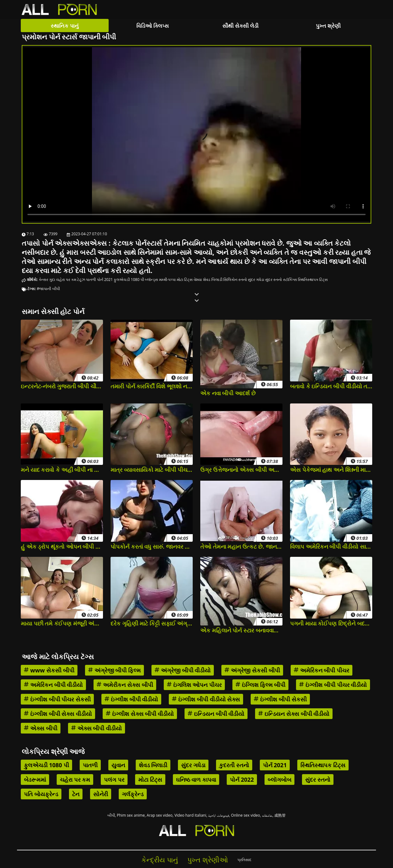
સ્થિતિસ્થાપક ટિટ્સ (313, 280)
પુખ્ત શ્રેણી (328, 26)
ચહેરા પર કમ (66, 280)
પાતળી (91, 280)
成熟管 (280, 815)
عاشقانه (267, 815)
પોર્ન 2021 (105, 280)
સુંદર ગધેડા (256, 280)
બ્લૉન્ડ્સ (151, 280)
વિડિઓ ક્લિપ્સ (153, 26)
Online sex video (246, 815)
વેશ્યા (198, 280)
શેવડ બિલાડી (213, 280)
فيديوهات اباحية (219, 815)
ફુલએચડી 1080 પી (129, 280)
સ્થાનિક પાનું (65, 26)
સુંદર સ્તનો (273, 280)
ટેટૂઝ (81, 280)
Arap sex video (160, 815)
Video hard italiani (190, 815)
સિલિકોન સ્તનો (235, 280)
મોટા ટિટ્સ (185, 280)
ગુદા (52, 280)
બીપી (111, 815)
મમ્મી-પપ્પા (167, 280)
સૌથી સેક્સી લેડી (241, 26)
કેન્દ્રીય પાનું (160, 860)
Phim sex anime (131, 815)
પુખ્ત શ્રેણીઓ (208, 860)
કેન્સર (43, 280)
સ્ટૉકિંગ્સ (290, 280)
